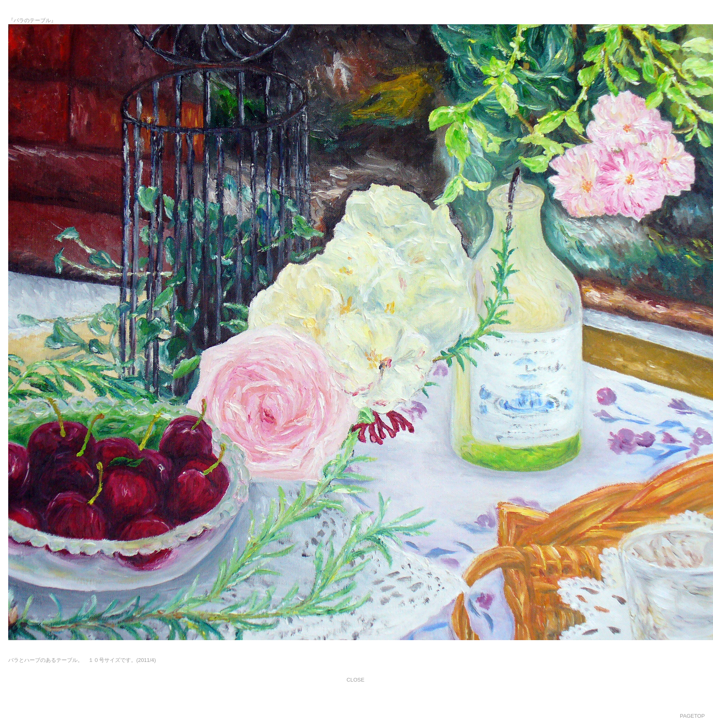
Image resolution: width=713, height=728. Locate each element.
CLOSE (355, 680)
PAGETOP (692, 716)
